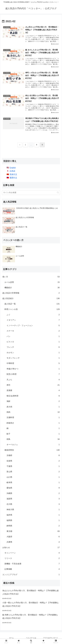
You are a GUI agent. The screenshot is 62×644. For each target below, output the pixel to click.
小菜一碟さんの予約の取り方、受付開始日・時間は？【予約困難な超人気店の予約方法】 (31, 605)
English (13, 169)
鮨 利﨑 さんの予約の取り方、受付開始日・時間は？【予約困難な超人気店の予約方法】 (30, 617)
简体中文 (13, 175)
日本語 (12, 172)
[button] (58, 193)
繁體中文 (13, 179)
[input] (31, 193)
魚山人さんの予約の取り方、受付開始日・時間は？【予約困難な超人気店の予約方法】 (31, 593)
